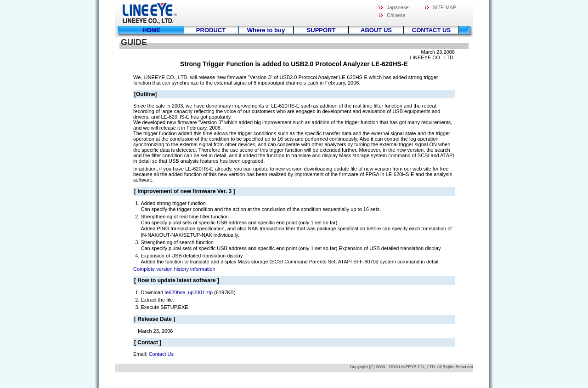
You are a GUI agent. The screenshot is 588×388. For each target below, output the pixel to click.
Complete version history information (174, 269)
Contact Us (161, 354)
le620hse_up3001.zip (189, 292)
